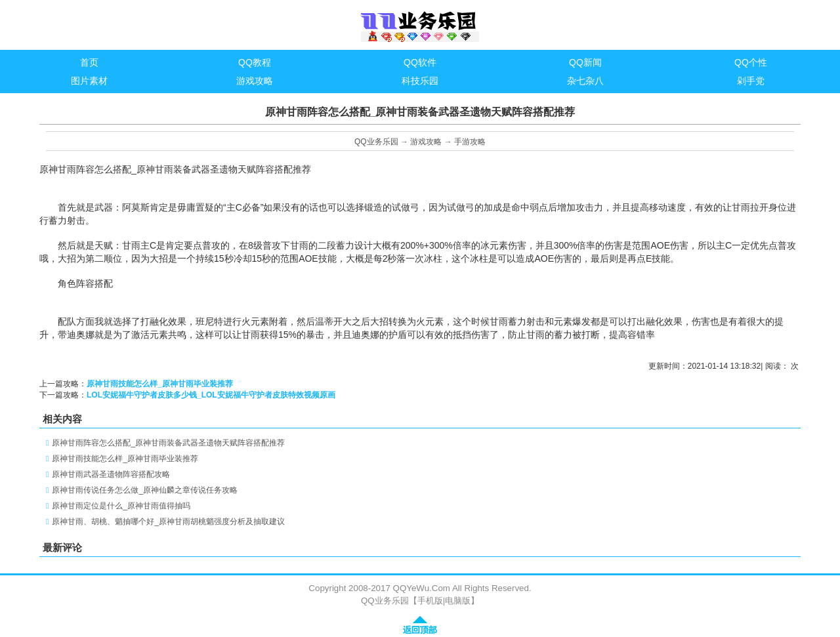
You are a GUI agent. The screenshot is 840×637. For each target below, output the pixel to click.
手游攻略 (470, 142)
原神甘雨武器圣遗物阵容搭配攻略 (111, 474)
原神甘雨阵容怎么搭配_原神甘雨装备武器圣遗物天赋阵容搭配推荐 (168, 443)
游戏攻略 (426, 142)
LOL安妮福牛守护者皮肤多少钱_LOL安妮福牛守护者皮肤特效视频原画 (211, 395)
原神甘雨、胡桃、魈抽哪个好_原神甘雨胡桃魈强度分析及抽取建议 (168, 522)
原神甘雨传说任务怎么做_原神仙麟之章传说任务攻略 (145, 490)
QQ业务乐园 (376, 142)
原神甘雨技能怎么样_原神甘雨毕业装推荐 (160, 384)
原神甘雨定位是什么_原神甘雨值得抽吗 (121, 506)
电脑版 (458, 601)
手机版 (430, 601)
